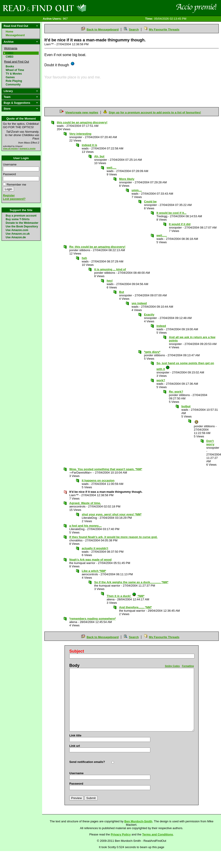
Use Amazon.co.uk (18, 234)
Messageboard (15, 35)
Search (134, 29)
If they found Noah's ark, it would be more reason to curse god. (113, 537)
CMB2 (10, 53)
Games (10, 77)
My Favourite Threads (164, 29)
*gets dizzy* (152, 352)
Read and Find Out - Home (68, 8)
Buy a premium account (21, 216)
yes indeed (139, 303)
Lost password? (14, 199)
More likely (127, 179)
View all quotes (10, 149)
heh (84, 258)
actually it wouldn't (95, 548)
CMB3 (10, 57)
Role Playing (14, 81)
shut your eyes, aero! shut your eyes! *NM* (112, 514)
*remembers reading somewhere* (93, 619)
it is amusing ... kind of (110, 269)
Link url (75, 746)
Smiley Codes (172, 666)
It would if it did (180, 224)
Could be (150, 202)
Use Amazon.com (17, 230)
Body (74, 665)
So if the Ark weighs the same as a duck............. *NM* (131, 582)
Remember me (17, 185)
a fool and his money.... (85, 526)
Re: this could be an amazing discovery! (97, 247)
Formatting (188, 666)
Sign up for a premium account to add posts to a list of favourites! (155, 112)
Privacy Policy (121, 834)
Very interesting (80, 134)
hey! (110, 281)
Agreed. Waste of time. (85, 503)
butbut (186, 406)
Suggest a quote (28, 149)
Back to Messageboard (103, 29)
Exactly (149, 315)
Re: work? (176, 392)
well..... (112, 168)
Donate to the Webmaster (22, 223)
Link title (75, 735)
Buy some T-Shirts (18, 219)
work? (161, 380)
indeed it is (89, 145)
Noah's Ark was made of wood (90, 560)
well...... (162, 235)
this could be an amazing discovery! (82, 122)
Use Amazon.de (16, 237)
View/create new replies (82, 112)
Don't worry (210, 443)
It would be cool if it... (171, 213)
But (122, 292)
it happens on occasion (98, 480)
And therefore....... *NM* (135, 607)
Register (9, 195)
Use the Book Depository (22, 226)
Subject (77, 651)
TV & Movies (14, 74)
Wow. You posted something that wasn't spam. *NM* (106, 469)
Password (9, 174)
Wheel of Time (15, 70)
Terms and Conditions (158, 834)
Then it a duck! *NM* (126, 596)
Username (10, 164)
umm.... (137, 190)
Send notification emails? (87, 762)
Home (9, 32)
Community (13, 85)
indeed (161, 326)
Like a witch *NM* (94, 571)
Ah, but (99, 156)
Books (10, 66)
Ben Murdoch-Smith (138, 821)
